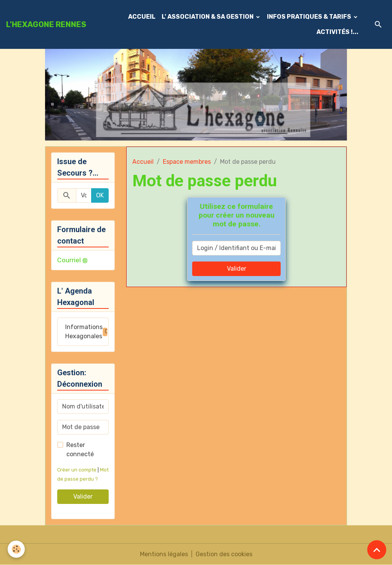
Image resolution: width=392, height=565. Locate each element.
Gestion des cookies (224, 554)
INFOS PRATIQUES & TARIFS (310, 17)
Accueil (143, 162)
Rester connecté (80, 450)
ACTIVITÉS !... (337, 32)
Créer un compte (77, 470)
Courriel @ (72, 260)
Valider (237, 269)
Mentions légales (164, 554)
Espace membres (187, 162)
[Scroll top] (377, 550)
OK (100, 195)
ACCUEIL (142, 17)
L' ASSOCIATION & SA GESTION (208, 17)
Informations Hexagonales (87, 332)
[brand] (46, 24)
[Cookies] (16, 549)
